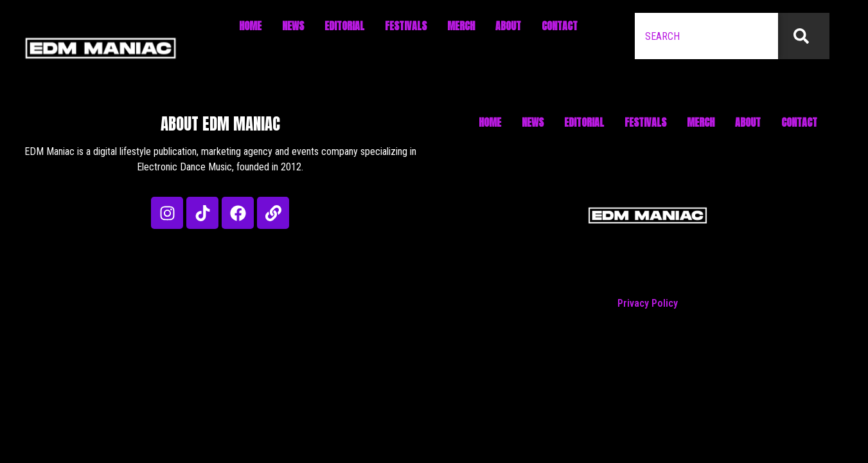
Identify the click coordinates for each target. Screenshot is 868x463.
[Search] (804, 36)
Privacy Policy (648, 303)
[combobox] (706, 36)
